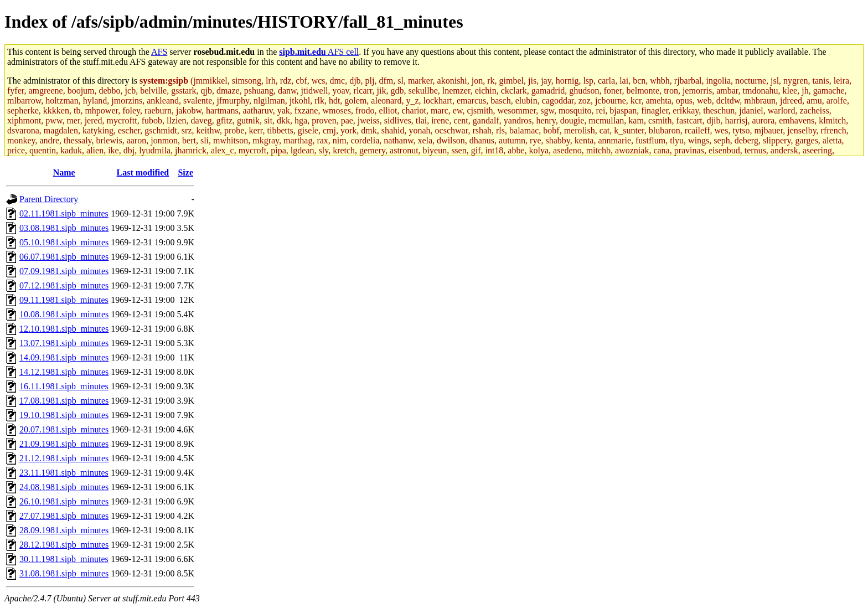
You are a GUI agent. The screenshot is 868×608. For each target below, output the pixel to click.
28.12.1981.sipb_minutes (64, 545)
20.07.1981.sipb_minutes (64, 429)
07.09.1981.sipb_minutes (64, 271)
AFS (159, 52)
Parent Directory (49, 199)
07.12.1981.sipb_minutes (64, 285)
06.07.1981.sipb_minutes (64, 257)
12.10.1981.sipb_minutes (64, 329)
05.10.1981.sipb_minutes (64, 242)
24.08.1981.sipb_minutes (64, 487)
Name (64, 172)
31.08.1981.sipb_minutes (64, 573)
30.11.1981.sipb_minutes (64, 559)
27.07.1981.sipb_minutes (64, 516)
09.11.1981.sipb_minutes (64, 300)
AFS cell (319, 52)
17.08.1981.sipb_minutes (64, 401)
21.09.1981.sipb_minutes (64, 444)
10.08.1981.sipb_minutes (64, 314)
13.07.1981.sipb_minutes (64, 343)
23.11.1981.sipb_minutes (64, 473)
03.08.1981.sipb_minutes (64, 228)
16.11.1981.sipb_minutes (64, 386)
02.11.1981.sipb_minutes (64, 213)
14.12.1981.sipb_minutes (64, 372)
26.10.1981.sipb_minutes (64, 501)
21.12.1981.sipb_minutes (64, 458)
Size (185, 172)
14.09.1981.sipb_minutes (64, 357)
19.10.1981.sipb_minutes (64, 415)
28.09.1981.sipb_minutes (64, 530)
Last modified (143, 172)
